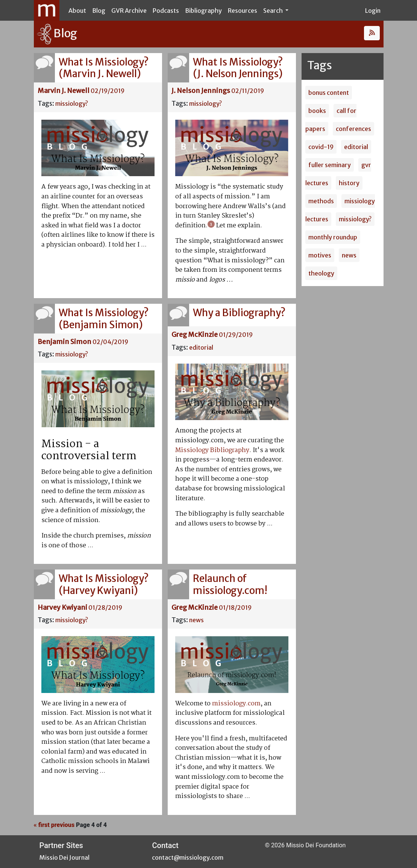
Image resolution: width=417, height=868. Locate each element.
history (349, 183)
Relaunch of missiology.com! (230, 584)
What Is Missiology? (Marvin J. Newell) (104, 68)
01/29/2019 (236, 335)
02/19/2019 (108, 91)
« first (42, 825)
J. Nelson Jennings (201, 91)
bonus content (329, 93)
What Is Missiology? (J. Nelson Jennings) (238, 68)
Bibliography (203, 11)
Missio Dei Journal (64, 857)
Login (373, 11)
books (317, 111)
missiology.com (236, 704)
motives (320, 255)
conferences (353, 129)
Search (274, 11)
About (77, 11)
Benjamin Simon (64, 342)
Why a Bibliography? (239, 313)
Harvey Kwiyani (62, 608)
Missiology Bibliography (212, 450)
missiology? (72, 104)
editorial (201, 347)
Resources (243, 11)
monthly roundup (333, 237)
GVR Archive (129, 11)
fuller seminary (330, 165)
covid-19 (321, 147)
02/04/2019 (110, 342)
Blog (99, 11)
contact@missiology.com (188, 857)
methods (321, 201)
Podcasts (166, 11)
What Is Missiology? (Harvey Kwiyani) (104, 584)
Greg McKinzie (195, 335)
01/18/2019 (235, 608)
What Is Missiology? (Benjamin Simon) (104, 318)
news (196, 620)
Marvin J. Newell (64, 91)
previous (63, 825)
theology (321, 273)
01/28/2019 (105, 608)
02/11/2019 (248, 91)
